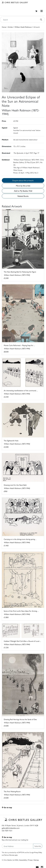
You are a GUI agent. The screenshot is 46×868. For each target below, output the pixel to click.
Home (4, 27)
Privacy (30, 860)
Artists (10, 27)
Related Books (23, 196)
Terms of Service (9, 855)
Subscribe (38, 846)
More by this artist (23, 186)
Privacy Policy (38, 852)
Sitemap (36, 860)
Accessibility (23, 860)
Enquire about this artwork (23, 180)
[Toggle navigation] (42, 11)
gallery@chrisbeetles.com (11, 828)
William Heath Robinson (23, 27)
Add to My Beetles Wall (23, 191)
